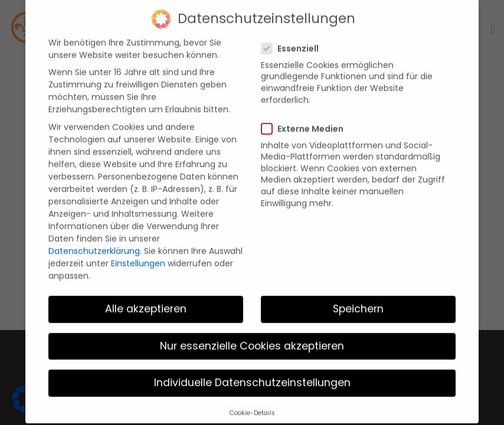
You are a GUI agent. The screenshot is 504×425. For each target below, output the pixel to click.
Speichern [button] (358, 300)
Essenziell (294, 40)
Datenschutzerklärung (94, 242)
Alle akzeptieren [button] (146, 300)
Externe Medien (306, 120)
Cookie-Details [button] (252, 404)
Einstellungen (138, 254)
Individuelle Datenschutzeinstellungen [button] (252, 374)
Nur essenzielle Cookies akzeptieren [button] (252, 337)
